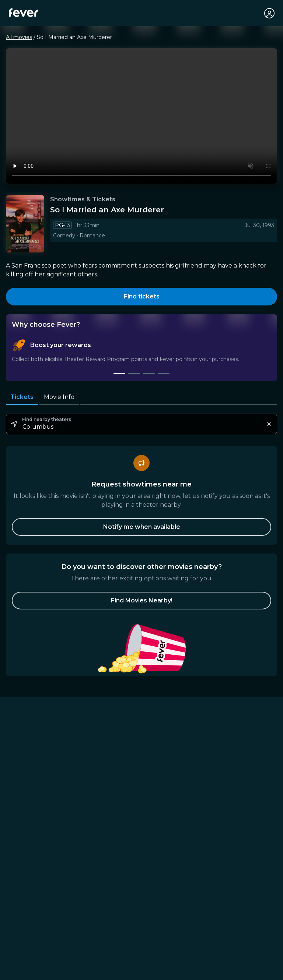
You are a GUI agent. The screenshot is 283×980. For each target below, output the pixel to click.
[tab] (119, 374)
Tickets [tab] (22, 397)
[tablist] (141, 357)
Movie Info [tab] (59, 397)
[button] (141, 601)
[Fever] (23, 13)
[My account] (269, 13)
